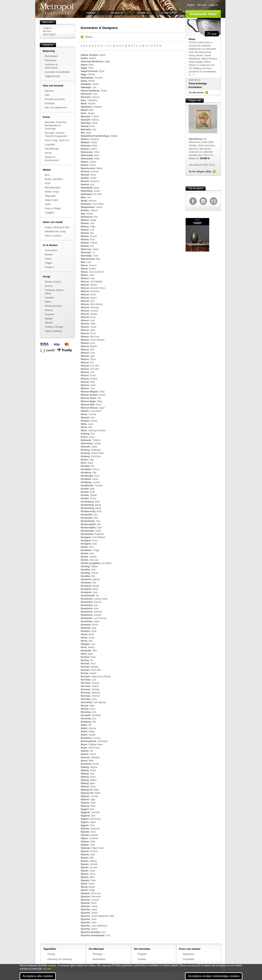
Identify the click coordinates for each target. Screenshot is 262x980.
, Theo (90, 256)
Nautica (49, 310)
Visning (51, 954)
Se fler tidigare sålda (200, 171)
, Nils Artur (90, 337)
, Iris (90, 596)
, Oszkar (88, 74)
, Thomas (92, 486)
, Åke (89, 651)
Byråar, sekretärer (54, 179)
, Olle (89, 473)
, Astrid (91, 531)
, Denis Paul (90, 748)
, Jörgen (89, 314)
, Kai (87, 233)
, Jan (89, 87)
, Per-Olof (90, 369)
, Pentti (89, 123)
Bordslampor (51, 56)
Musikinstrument (53, 306)
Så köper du (117, 13)
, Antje (88, 324)
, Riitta (90, 159)
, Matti (87, 761)
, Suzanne (90, 181)
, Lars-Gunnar (94, 618)
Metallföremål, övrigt (55, 232)
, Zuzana (91, 738)
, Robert (88, 58)
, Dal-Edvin (91, 456)
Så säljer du (143, 13)
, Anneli (93, 395)
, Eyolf (93, 71)
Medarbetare (99, 959)
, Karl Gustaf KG (93, 272)
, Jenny (89, 906)
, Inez (88, 301)
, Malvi (89, 589)
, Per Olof (91, 194)
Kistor (48, 183)
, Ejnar (90, 188)
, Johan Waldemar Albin (97, 916)
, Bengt (91, 505)
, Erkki (88, 842)
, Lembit (91, 443)
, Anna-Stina (91, 411)
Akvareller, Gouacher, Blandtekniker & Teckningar (56, 125)
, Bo (86, 725)
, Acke (90, 609)
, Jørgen (88, 113)
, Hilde (88, 803)
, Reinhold (91, 715)
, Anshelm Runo (93, 288)
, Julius (87, 463)
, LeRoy (89, 149)
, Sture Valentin (93, 340)
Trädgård (49, 213)
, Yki (87, 751)
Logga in (213, 5)
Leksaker (49, 298)
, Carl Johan (92, 204)
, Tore (88, 388)
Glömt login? (49, 34)
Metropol (57, 9)
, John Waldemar (94, 926)
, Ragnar (89, 767)
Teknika (49, 323)
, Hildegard (91, 450)
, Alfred (89, 929)
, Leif (87, 230)
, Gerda (89, 573)
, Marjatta (90, 757)
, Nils (91, 398)
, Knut (88, 664)
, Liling (89, 910)
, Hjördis (89, 557)
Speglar (49, 319)
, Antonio (88, 104)
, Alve (91, 521)
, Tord (88, 825)
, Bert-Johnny (92, 304)
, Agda (95, 61)
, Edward (91, 107)
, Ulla (89, 515)
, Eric (88, 363)
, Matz (88, 489)
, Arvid (88, 375)
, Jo (88, 252)
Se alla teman (196, 92)
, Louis (87, 424)
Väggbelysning (52, 76)
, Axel (88, 320)
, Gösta (89, 421)
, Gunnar (90, 172)
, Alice (88, 553)
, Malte (90, 790)
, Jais (88, 223)
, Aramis (87, 214)
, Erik (88, 350)
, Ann (93, 932)
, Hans (88, 709)
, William (89, 566)
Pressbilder (189, 959)
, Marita (88, 647)
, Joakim (90, 686)
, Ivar (89, 129)
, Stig (87, 460)
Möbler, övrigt (52, 192)
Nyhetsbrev (189, 954)
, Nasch (93, 55)
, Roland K (90, 291)
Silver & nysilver (53, 236)
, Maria (92, 168)
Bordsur (49, 255)
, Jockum (91, 615)
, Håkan (89, 780)
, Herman (89, 201)
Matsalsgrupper (53, 188)
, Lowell (89, 178)
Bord (47, 175)
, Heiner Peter (92, 453)
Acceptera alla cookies (38, 976)
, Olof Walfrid (91, 282)
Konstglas (50, 103)
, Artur (88, 353)
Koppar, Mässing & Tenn (57, 227)
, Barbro (89, 346)
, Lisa (86, 197)
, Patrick (90, 120)
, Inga (89, 628)
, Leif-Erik (90, 812)
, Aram (89, 699)
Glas (47, 95)
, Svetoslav (94, 741)
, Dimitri (88, 81)
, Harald (89, 673)
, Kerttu (90, 764)
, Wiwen (89, 285)
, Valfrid (88, 162)
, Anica (88, 874)
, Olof (89, 94)
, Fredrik (89, 243)
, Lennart (89, 311)
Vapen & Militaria (53, 331)
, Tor (87, 660)
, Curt (95, 935)
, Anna (89, 541)
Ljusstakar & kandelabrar (57, 72)
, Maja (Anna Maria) (96, 676)
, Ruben (88, 269)
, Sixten (89, 913)
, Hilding (89, 861)
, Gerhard (91, 612)
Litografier (50, 145)
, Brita (87, 65)
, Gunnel (89, 867)
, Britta (89, 146)
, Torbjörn (91, 440)
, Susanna (89, 838)
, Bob (91, 259)
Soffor (48, 204)
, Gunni (89, 498)
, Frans (88, 787)
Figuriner (49, 91)
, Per (89, 217)
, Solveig (90, 689)
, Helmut (89, 210)
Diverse (49, 286)
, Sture (88, 359)
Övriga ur (49, 267)
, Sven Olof (91, 670)
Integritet (142, 954)
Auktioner (91, 13)
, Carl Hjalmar (93, 702)
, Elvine (89, 625)
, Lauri (86, 262)
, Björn (86, 133)
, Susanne (90, 829)
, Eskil (88, 492)
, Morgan (90, 667)
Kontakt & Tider (169, 13)
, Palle (88, 227)
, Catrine (90, 117)
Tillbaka (89, 37)
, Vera (88, 278)
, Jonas (90, 191)
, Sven (89, 592)
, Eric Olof (90, 366)
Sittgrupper (50, 196)
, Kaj (87, 246)
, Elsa (88, 382)
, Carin (88, 275)
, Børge (88, 887)
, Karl (89, 583)
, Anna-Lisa (91, 893)
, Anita (93, 392)
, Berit (87, 110)
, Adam (90, 249)
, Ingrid (93, 408)
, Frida (88, 880)
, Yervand (92, 78)
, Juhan (89, 447)
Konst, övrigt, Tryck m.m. (57, 140)
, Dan (87, 809)
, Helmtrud (91, 897)
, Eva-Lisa (90, 560)
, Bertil (87, 634)
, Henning (90, 307)
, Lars (88, 644)
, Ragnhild (92, 534)
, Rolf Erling (91, 819)
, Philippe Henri (92, 744)
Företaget (97, 954)
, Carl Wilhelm (93, 537)
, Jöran (88, 777)
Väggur (48, 263)
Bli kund (202, 5)
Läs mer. (47, 969)
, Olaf (88, 570)
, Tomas (94, 91)
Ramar (48, 153)
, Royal (89, 142)
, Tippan (89, 495)
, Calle (88, 845)
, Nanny (89, 298)
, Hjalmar (90, 579)
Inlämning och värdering (60, 959)
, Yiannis (90, 97)
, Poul (88, 240)
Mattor (48, 302)
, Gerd (91, 528)
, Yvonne (89, 414)
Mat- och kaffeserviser (56, 108)
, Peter (87, 68)
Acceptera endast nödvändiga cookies (214, 976)
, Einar (88, 175)
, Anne (88, 317)
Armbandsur (51, 250)
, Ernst (90, 152)
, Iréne (87, 547)
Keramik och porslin (55, 99)
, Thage (90, 550)
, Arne (88, 343)
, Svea (88, 871)
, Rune (88, 295)
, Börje (92, 401)
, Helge (89, 220)
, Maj (87, 641)
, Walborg (90, 693)
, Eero (90, 155)
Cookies (142, 959)
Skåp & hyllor (52, 200)
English (191, 5)
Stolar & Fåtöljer (53, 208)
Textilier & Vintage (54, 327)
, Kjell (88, 356)
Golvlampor (51, 60)
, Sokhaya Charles (93, 430)
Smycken (49, 314)
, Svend (89, 236)
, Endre (88, 165)
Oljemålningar (52, 149)
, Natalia (99, 136)
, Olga (88, 799)
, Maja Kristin (92, 848)
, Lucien (92, 207)
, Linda (88, 638)
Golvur (48, 259)
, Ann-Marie (96, 563)
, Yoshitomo (89, 100)
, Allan (88, 330)
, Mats (87, 654)
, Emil (88, 126)
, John (89, 919)
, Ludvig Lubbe (94, 599)
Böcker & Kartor (53, 282)
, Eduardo (90, 139)
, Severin (89, 265)
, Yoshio (90, 84)
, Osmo (88, 754)
